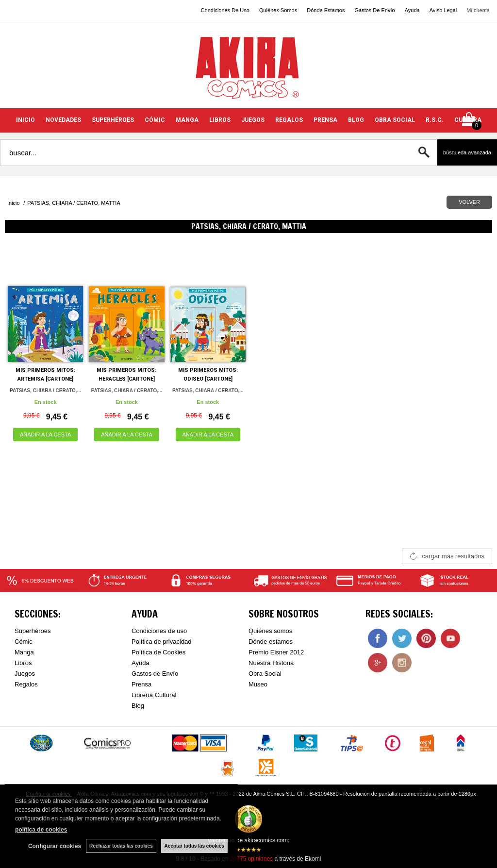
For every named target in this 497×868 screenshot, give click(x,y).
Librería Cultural (154, 695)
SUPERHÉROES (113, 120)
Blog (138, 706)
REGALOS (289, 120)
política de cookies (41, 830)
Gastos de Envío (155, 674)
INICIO (25, 120)
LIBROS (220, 120)
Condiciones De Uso (225, 10)
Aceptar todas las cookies (194, 846)
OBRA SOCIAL (395, 120)
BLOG (356, 120)
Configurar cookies (55, 846)
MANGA (187, 120)
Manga (24, 652)
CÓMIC (155, 120)
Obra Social (265, 674)
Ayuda (412, 10)
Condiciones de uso (159, 631)
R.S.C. (435, 120)
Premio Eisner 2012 (276, 652)
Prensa (141, 684)
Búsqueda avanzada (467, 152)
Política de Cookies (158, 652)
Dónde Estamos (326, 10)
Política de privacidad (162, 642)
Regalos (26, 684)
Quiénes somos (270, 631)
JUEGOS (253, 120)
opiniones (251, 859)
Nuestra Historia (271, 663)
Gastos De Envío (374, 10)
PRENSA (325, 120)
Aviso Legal (443, 10)
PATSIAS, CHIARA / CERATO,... (45, 391)
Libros (23, 663)
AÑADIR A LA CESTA (46, 434)
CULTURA (468, 120)
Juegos (25, 674)
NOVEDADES (63, 120)
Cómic (24, 642)
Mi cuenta (478, 10)
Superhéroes (33, 631)
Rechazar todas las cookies (121, 846)
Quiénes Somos (278, 10)
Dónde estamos (271, 642)
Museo (258, 684)
